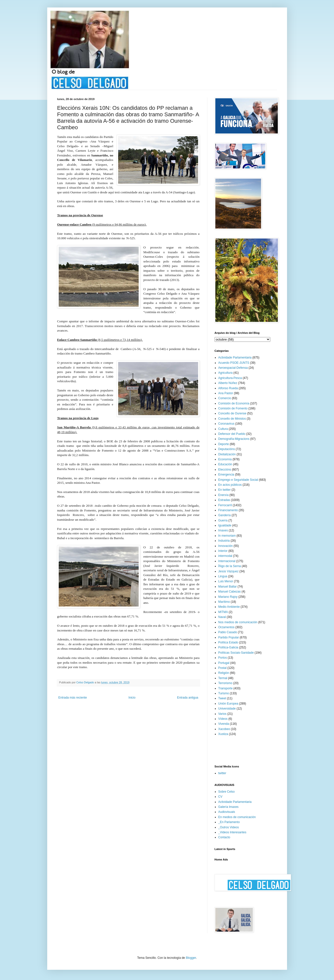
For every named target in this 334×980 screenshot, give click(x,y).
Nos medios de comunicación (238, 622)
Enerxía (223, 495)
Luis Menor (226, 581)
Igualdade (225, 525)
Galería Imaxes (228, 807)
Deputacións (227, 449)
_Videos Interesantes (232, 832)
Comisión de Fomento (233, 408)
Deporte (224, 444)
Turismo (224, 693)
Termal (223, 678)
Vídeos (223, 719)
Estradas (224, 500)
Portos (223, 658)
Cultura (223, 429)
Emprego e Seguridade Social (238, 480)
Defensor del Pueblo (232, 434)
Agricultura (225, 373)
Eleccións (225, 470)
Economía (225, 459)
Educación (225, 464)
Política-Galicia (228, 647)
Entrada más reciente (73, 698)
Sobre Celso (227, 792)
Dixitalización (227, 454)
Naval (222, 617)
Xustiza (223, 734)
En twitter (225, 490)
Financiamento (228, 510)
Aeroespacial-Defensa (233, 368)
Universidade (227, 709)
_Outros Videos (229, 827)
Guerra (223, 520)
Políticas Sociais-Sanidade (236, 653)
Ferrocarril (225, 505)
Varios (222, 714)
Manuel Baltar (228, 587)
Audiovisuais (227, 812)
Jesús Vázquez (228, 571)
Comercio (225, 398)
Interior (223, 551)
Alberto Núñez (228, 383)
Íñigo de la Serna (230, 566)
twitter (222, 773)
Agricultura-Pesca (230, 378)
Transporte (226, 688)
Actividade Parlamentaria (235, 358)
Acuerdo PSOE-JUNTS (234, 363)
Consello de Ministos (232, 419)
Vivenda (224, 724)
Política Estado (228, 642)
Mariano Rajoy (228, 597)
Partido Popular (229, 637)
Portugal (224, 663)
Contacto (224, 837)
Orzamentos (226, 627)
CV (220, 797)
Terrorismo (225, 683)
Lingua (223, 576)
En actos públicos (230, 485)
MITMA (223, 612)
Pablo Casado (228, 632)
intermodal (225, 556)
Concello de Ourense (232, 413)
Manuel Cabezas (230, 592)
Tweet (222, 698)
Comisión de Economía (234, 403)
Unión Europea (228, 704)
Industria (224, 541)
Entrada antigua (188, 698)
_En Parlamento (229, 822)
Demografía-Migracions (234, 439)
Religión (224, 673)
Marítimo (224, 602)
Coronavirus (226, 424)
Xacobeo (224, 729)
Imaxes (223, 530)
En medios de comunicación (237, 817)
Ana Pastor (226, 393)
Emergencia (226, 475)
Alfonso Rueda (228, 388)
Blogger (191, 958)
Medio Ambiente (229, 607)
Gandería (225, 515)
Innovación (226, 546)
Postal (222, 668)
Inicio (132, 698)
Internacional (227, 561)
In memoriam (227, 536)
